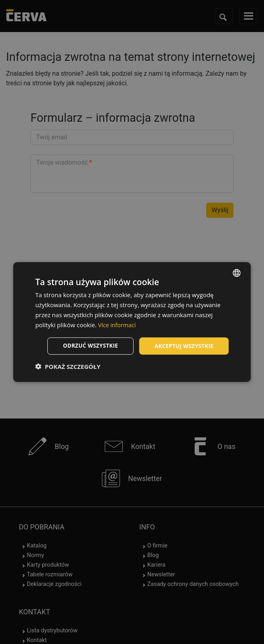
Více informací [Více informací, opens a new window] (118, 324)
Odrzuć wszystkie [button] (86, 346)
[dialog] (132, 322)
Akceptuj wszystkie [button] (183, 346)
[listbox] (237, 272)
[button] (68, 367)
